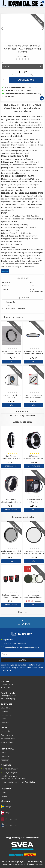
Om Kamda (5, 731)
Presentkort (5, 722)
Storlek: (4, 63)
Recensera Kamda (8, 739)
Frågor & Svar (6, 708)
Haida (26, 56)
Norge (6, 813)
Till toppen (22, 622)
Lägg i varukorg (26, 80)
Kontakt (3, 719)
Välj (12, 361)
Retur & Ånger (6, 715)
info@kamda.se (7, 684)
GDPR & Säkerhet (8, 742)
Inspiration (5, 760)
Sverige (6, 807)
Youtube (4, 796)
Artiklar (3, 753)
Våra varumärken (7, 735)
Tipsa (5, 271)
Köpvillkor (4, 711)
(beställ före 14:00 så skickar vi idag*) (15, 778)
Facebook (4, 793)
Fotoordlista (6, 756)
